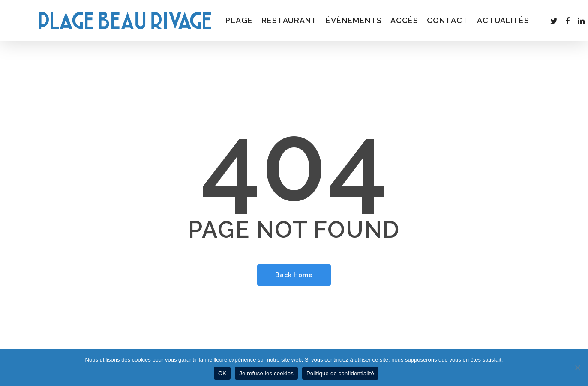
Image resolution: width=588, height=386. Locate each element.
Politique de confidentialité (340, 373)
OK (222, 373)
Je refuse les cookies (266, 373)
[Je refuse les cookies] (577, 368)
